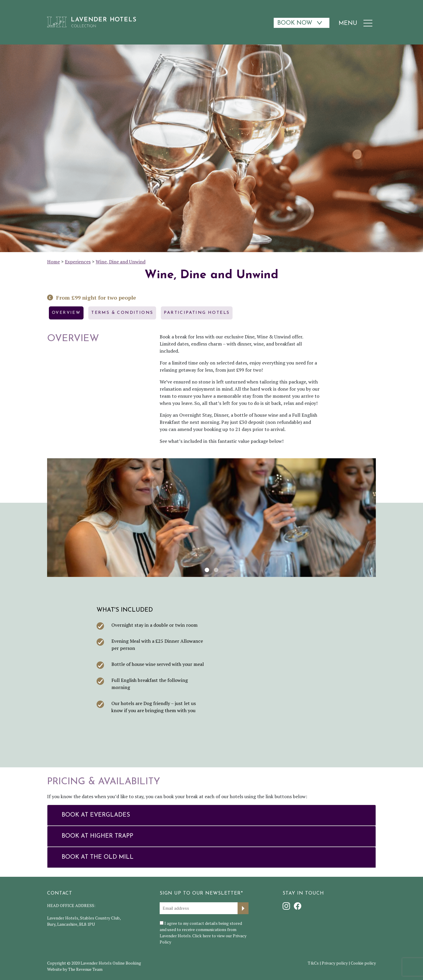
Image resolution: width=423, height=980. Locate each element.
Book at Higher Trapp (97, 836)
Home (53, 262)
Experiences (78, 262)
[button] (53, 518)
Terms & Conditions (122, 313)
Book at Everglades (96, 815)
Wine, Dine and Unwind (121, 262)
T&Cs (313, 963)
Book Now (295, 23)
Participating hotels (197, 313)
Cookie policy (363, 963)
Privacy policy (335, 963)
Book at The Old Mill (98, 857)
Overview (66, 313)
